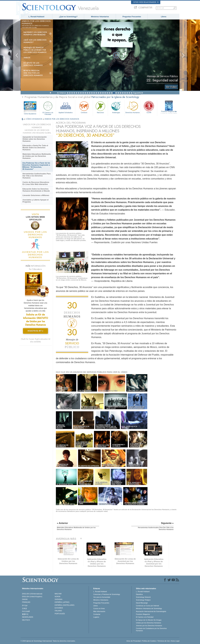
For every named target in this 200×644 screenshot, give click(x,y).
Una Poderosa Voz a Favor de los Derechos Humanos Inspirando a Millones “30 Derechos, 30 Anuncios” (36, 166)
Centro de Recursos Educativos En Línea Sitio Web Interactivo (36, 183)
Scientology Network (143, 597)
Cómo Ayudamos (30, 114)
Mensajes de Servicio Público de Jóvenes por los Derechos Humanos (35, 50)
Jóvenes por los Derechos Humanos (149, 626)
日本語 (24, 608)
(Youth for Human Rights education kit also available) (36, 340)
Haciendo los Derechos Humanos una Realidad (35, 33)
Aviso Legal (175, 641)
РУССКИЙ (26, 611)
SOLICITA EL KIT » (35, 331)
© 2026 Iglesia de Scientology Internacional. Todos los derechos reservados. (48, 641)
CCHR (149, 107)
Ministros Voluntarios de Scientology (149, 608)
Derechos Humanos (132, 107)
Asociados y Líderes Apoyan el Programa (36, 201)
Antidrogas (116, 107)
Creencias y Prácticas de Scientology (107, 594)
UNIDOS (27, 58)
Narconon (100, 107)
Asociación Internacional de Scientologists (151, 611)
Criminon (84, 107)
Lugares (96, 617)
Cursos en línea (99, 608)
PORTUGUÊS (60, 614)
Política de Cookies (149, 641)
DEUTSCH (26, 620)
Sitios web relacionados (146, 2)
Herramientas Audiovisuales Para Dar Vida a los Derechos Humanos (36, 176)
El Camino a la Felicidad (48, 108)
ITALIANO (58, 611)
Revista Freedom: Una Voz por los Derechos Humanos (33, 73)
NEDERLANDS (28, 617)
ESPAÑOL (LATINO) (62, 602)
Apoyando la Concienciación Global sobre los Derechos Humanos (35, 139)
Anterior (63, 93)
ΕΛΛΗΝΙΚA (59, 608)
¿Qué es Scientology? (68, 17)
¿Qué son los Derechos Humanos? (35, 41)
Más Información (99, 611)
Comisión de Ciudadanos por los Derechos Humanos (151, 629)
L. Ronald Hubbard (36, 17)
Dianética (139, 594)
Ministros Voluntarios (100, 17)
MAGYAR (58, 594)
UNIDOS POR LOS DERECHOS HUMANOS (62, 119)
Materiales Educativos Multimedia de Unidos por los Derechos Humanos (37, 156)
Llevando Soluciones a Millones (36, 195)
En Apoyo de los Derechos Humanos (33, 64)
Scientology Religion (143, 600)
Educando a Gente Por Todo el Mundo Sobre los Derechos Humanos (35, 148)
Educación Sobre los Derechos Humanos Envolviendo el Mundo (36, 190)
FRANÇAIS (26, 602)
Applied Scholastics (66, 107)
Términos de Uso (164, 641)
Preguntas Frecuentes (132, 17)
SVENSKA (59, 599)
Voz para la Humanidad (102, 597)
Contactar (97, 614)
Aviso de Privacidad (134, 641)
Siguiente (137, 93)
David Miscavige (142, 603)
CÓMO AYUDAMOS (34, 119)
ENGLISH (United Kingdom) (32, 597)
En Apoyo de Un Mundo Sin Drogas (149, 620)
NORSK (58, 597)
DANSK (25, 599)
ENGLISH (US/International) (32, 594)
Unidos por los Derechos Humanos (148, 623)
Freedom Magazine (169, 112)
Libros (164, 17)
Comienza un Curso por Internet (147, 606)
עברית (25, 605)
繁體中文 (25, 614)
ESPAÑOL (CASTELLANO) (65, 605)
